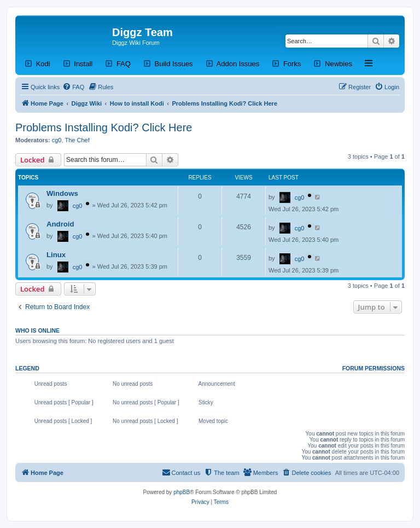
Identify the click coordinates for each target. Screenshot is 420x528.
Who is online (37, 330)
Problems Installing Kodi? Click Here (104, 127)
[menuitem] (73, 87)
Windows (62, 193)
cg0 (57, 140)
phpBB (182, 492)
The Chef (77, 140)
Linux (56, 255)
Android (60, 224)
